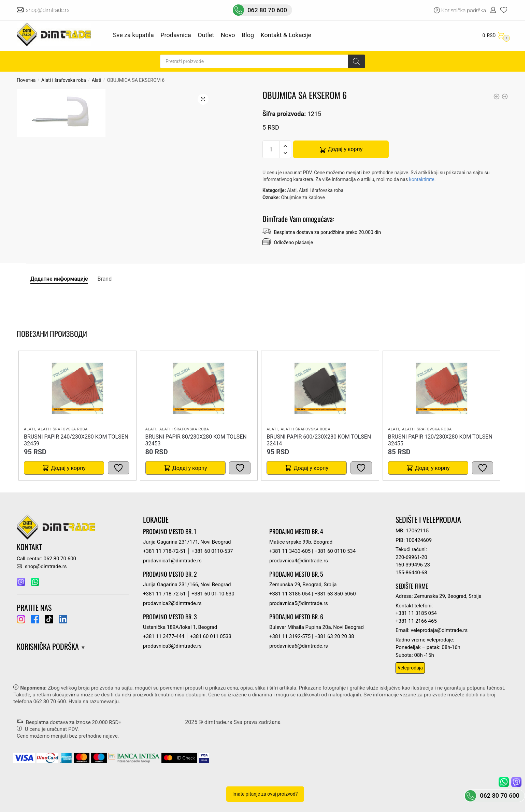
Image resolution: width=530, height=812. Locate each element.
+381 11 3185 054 (416, 613)
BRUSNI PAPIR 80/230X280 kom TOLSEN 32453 (196, 440)
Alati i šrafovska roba (64, 80)
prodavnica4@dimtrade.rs (299, 561)
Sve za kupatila (133, 35)
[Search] (356, 61)
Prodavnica (176, 35)
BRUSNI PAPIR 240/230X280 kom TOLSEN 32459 (76, 440)
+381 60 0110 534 (335, 551)
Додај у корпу (345, 149)
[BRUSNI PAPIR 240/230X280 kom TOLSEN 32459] (77, 388)
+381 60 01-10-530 (213, 594)
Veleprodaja (410, 668)
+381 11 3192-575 (290, 636)
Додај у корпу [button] (68, 468)
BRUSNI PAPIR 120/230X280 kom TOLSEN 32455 (440, 440)
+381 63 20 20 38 (334, 636)
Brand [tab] (105, 279)
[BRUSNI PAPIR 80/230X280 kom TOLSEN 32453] (199, 388)
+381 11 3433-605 (290, 551)
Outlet (206, 35)
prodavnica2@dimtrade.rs (172, 603)
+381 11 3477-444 (164, 636)
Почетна (26, 80)
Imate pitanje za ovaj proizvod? (265, 794)
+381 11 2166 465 (416, 621)
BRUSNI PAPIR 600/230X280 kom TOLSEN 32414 (319, 440)
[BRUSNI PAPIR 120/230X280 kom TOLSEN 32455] (442, 388)
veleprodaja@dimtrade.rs (439, 630)
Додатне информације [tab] (59, 279)
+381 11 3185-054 (290, 594)
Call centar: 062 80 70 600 (46, 559)
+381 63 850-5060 (335, 594)
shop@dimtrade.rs (48, 10)
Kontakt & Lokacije (286, 35)
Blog (248, 35)
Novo (228, 35)
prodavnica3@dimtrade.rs (172, 646)
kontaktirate (422, 179)
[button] (203, 99)
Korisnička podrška (464, 10)
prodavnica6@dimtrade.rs (299, 646)
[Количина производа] (271, 149)
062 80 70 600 (267, 10)
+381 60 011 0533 (211, 636)
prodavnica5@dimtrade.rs (299, 603)
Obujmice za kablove (303, 197)
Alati (97, 80)
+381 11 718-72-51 (164, 551)
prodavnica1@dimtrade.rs (172, 561)
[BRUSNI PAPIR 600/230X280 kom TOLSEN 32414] (320, 388)
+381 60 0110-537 (212, 551)
